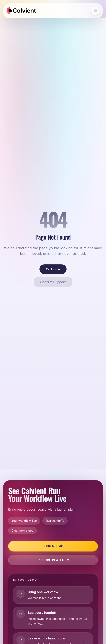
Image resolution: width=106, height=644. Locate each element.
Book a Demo (53, 546)
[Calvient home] (21, 11)
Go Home (53, 269)
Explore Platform (53, 560)
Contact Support (53, 282)
